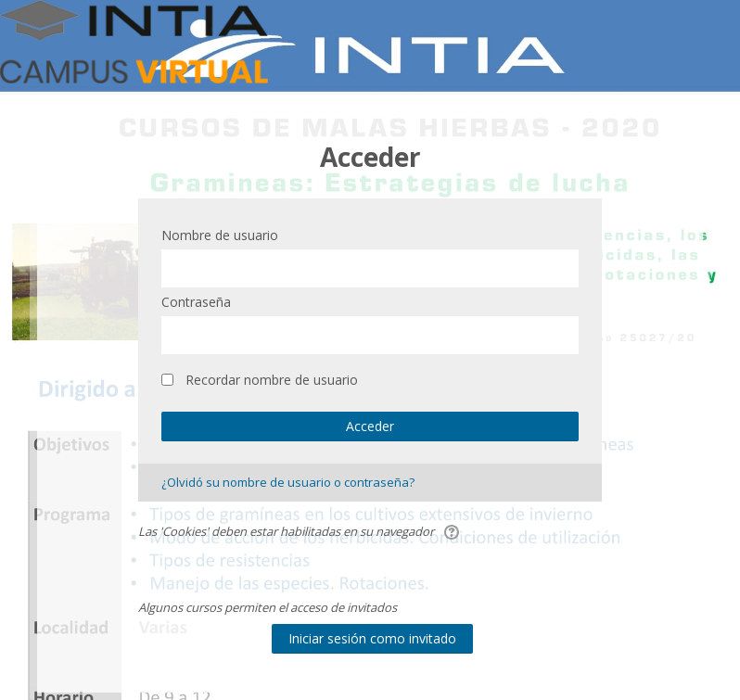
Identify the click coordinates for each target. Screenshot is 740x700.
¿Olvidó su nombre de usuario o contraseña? (288, 482)
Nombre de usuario (220, 235)
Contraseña (196, 302)
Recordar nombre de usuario (272, 380)
